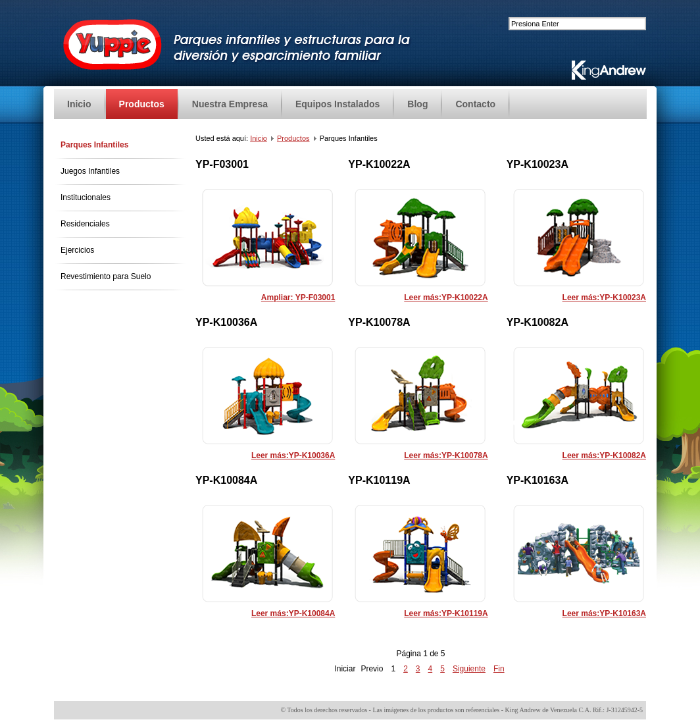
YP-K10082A (537, 322)
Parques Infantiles (94, 145)
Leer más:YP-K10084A (293, 613)
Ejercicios (77, 250)
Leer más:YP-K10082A (604, 455)
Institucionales (86, 197)
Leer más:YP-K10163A (604, 613)
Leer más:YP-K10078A (446, 455)
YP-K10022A (379, 164)
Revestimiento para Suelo (106, 276)
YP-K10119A (379, 480)
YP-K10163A (537, 480)
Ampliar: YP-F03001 (298, 298)
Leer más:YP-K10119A (446, 613)
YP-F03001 (222, 164)
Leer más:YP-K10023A (604, 298)
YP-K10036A (226, 322)
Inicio (259, 138)
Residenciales (85, 224)
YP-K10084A (226, 480)
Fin (499, 669)
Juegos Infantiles (90, 171)
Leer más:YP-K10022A (446, 298)
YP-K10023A (537, 164)
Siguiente (469, 669)
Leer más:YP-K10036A (293, 455)
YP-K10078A (379, 322)
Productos (293, 138)
